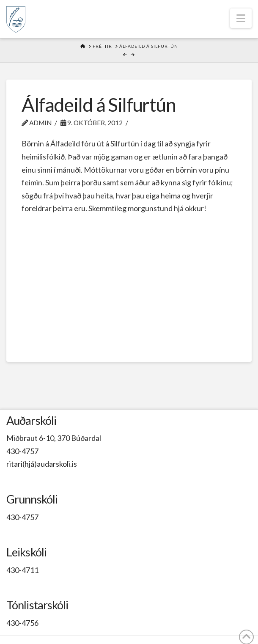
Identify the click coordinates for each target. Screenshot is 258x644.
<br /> (129, 279)
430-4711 (22, 570)
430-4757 (22, 451)
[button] (241, 18)
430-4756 (22, 623)
